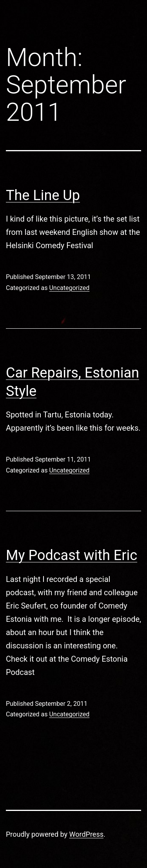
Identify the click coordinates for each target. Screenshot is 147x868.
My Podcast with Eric (72, 555)
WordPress (86, 834)
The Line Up (43, 195)
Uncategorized (69, 288)
